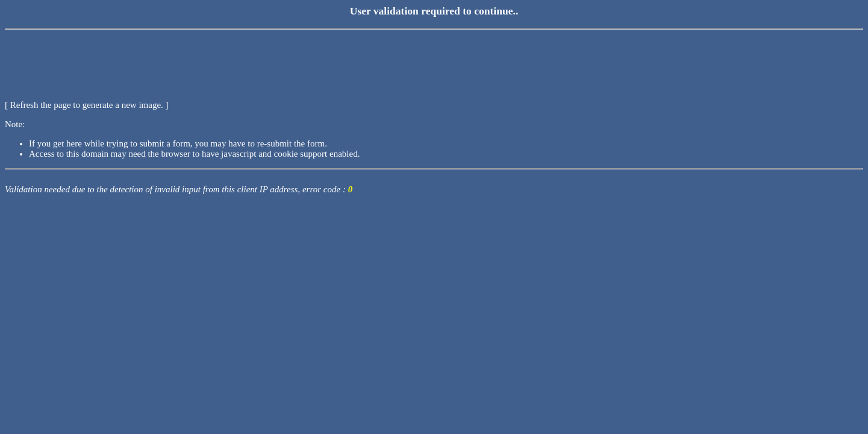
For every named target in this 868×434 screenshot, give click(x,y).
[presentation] (96, 57)
